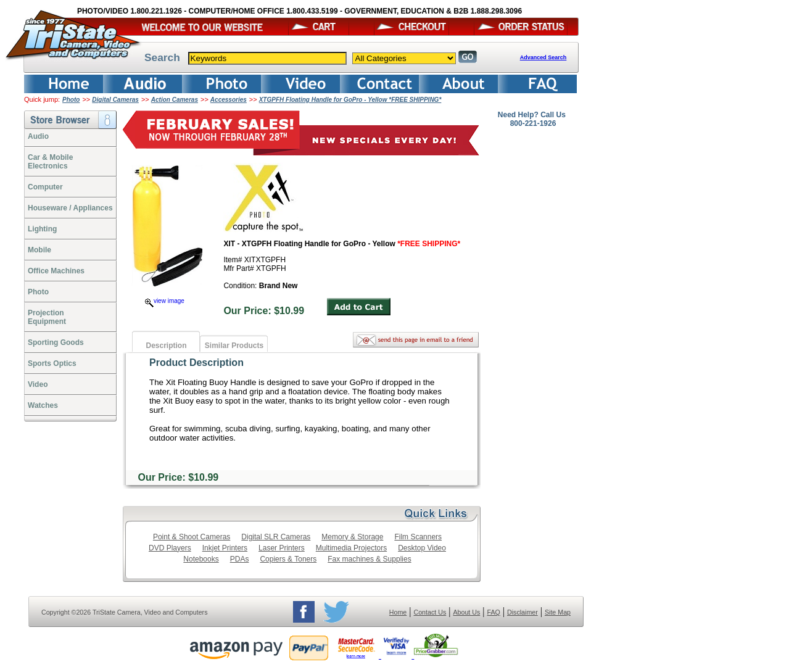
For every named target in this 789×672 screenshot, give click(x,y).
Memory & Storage (352, 537)
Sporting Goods (56, 342)
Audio (38, 136)
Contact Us (430, 612)
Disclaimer (523, 612)
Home (398, 612)
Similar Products (234, 346)
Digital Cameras (115, 100)
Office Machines (56, 271)
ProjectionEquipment (47, 317)
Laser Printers (282, 548)
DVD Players (170, 548)
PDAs (240, 559)
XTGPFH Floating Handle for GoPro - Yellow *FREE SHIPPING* (350, 100)
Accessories (229, 100)
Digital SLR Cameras (276, 537)
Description (166, 346)
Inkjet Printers (225, 548)
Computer (45, 187)
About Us (466, 612)
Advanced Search (543, 57)
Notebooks (201, 559)
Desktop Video (422, 548)
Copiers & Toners (288, 559)
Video (38, 384)
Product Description (196, 363)
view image (165, 301)
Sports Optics (52, 363)
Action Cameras (175, 100)
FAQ (493, 612)
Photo (71, 100)
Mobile (39, 250)
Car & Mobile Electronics (50, 162)
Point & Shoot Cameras (192, 537)
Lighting (42, 229)
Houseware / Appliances (70, 208)
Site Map (558, 612)
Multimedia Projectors (351, 548)
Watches (43, 405)
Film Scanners (418, 537)
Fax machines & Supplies (369, 559)
